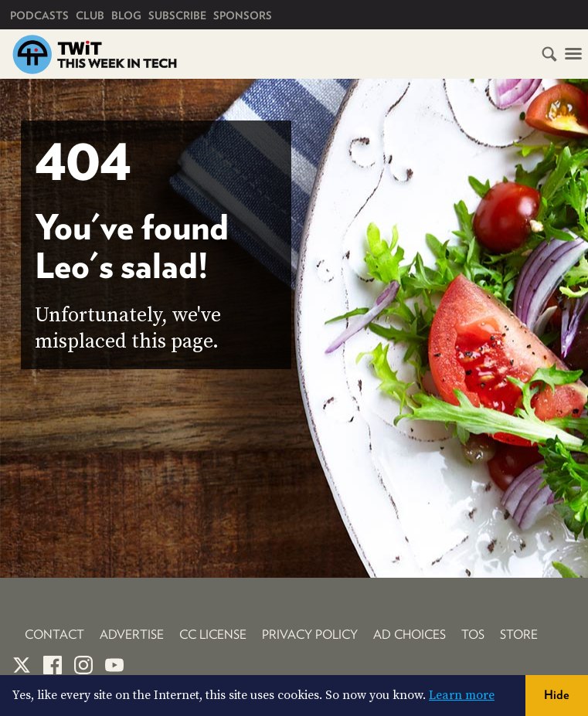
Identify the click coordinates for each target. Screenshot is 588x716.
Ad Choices (410, 635)
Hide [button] (557, 695)
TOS (473, 635)
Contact (54, 635)
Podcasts (39, 15)
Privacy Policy (310, 635)
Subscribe (177, 15)
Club (90, 15)
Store (519, 635)
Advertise (132, 635)
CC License (213, 635)
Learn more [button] (462, 695)
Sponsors (243, 15)
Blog (126, 15)
